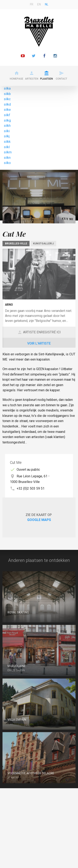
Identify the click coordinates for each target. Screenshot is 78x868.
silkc (7, 99)
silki (7, 131)
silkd (7, 104)
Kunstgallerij (43, 244)
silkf (7, 115)
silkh (7, 126)
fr (32, 4)
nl (47, 4)
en (39, 4)
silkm (8, 152)
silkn (7, 158)
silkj (7, 136)
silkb (7, 94)
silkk (7, 142)
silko (7, 163)
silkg (7, 120)
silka (7, 88)
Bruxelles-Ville (16, 244)
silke (7, 110)
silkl (7, 147)
